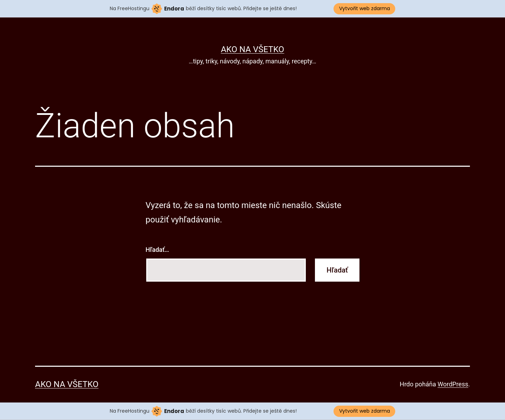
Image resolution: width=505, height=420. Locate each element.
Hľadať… (157, 250)
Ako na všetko (253, 49)
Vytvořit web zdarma (365, 8)
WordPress (453, 384)
